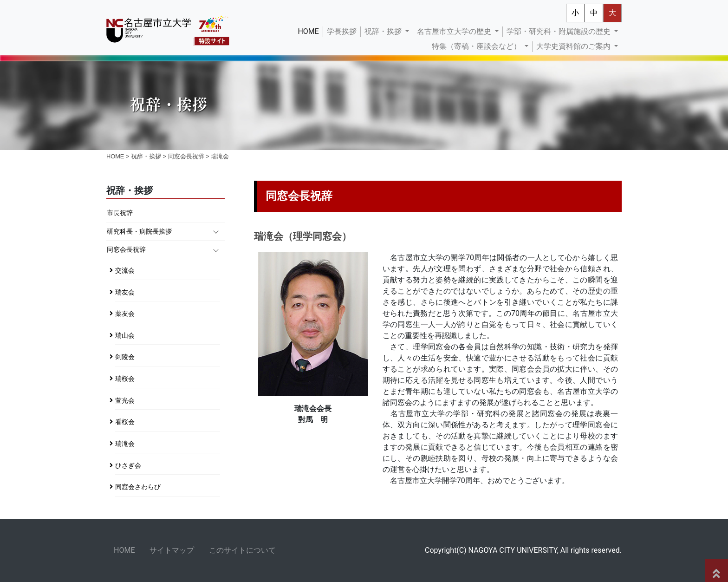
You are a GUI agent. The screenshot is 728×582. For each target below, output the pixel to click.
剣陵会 (125, 357)
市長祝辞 (120, 213)
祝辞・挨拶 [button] (384, 31)
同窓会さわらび (138, 487)
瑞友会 (125, 292)
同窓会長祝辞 (186, 156)
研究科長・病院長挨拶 (139, 232)
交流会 (125, 271)
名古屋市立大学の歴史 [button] (455, 31)
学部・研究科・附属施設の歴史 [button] (559, 31)
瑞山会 (125, 336)
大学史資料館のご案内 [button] (574, 46)
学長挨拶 (342, 31)
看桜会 (125, 422)
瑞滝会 (125, 444)
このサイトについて (242, 550)
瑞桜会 (125, 379)
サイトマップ (172, 550)
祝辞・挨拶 (146, 156)
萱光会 (125, 401)
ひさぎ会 (128, 466)
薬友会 (125, 314)
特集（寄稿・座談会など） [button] (477, 46)
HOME (310, 31)
